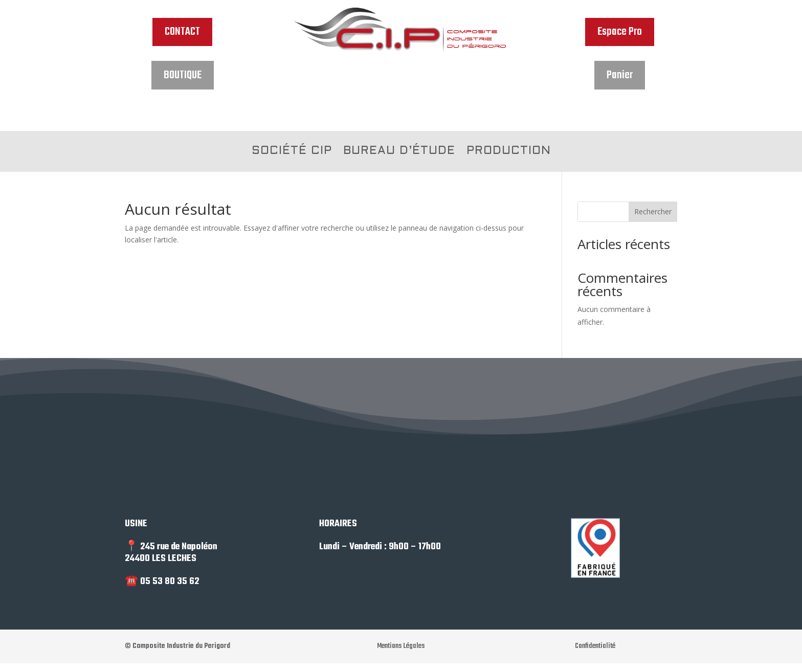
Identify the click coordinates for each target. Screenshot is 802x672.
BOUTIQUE (183, 75)
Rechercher (653, 211)
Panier (620, 75)
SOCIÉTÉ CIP (292, 152)
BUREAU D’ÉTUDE (399, 152)
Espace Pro (620, 32)
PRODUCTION (509, 152)
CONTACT (182, 32)
